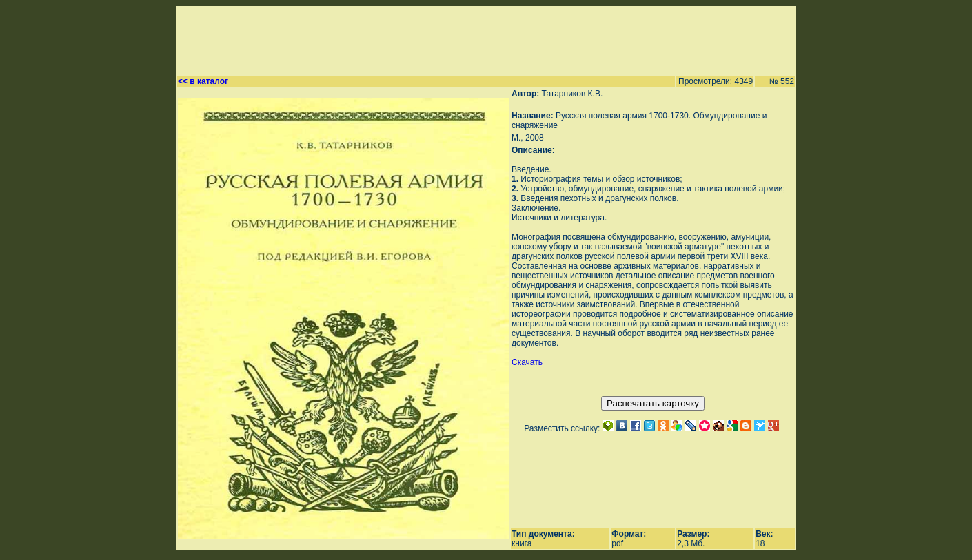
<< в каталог (203, 81)
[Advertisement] (480, 39)
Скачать (527, 362)
